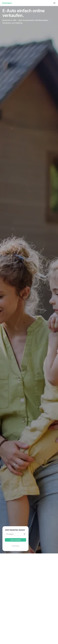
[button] (54, 3)
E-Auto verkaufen (15, 540)
